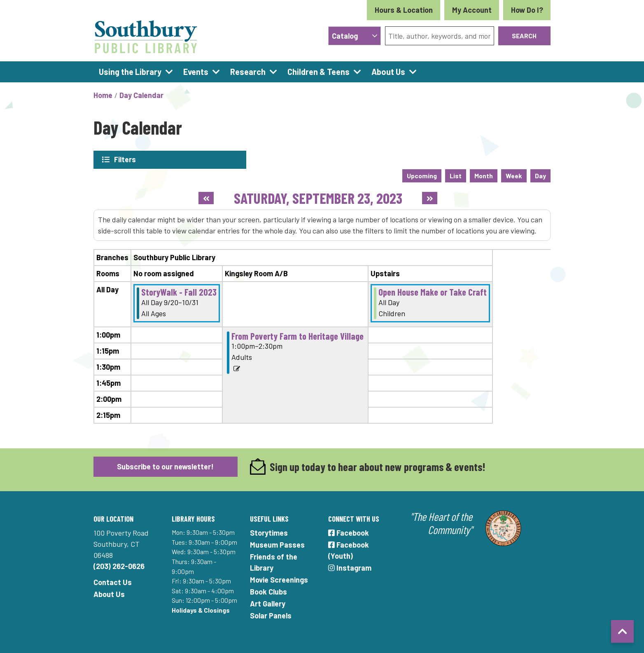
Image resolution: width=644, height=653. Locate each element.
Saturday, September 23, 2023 (318, 197)
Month (484, 175)
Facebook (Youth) (349, 550)
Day (540, 175)
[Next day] (430, 198)
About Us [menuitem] (388, 72)
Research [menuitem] (248, 72)
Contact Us (113, 582)
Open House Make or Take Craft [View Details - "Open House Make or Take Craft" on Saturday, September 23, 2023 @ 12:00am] (433, 292)
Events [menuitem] (196, 72)
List (456, 175)
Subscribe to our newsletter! (165, 466)
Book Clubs (268, 591)
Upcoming (422, 175)
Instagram (350, 567)
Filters (125, 159)
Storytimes (269, 532)
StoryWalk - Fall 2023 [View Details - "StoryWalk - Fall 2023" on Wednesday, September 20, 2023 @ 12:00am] (179, 292)
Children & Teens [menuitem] (318, 72)
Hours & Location (404, 10)
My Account (472, 10)
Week (514, 175)
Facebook (349, 532)
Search (524, 36)
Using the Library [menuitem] (130, 72)
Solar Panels (271, 615)
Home (103, 95)
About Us (109, 594)
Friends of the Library (274, 562)
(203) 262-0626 (119, 566)
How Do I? (527, 10)
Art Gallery (268, 603)
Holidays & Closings (201, 610)
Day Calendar (141, 95)
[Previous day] (206, 198)
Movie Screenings (279, 579)
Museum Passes (277, 544)
